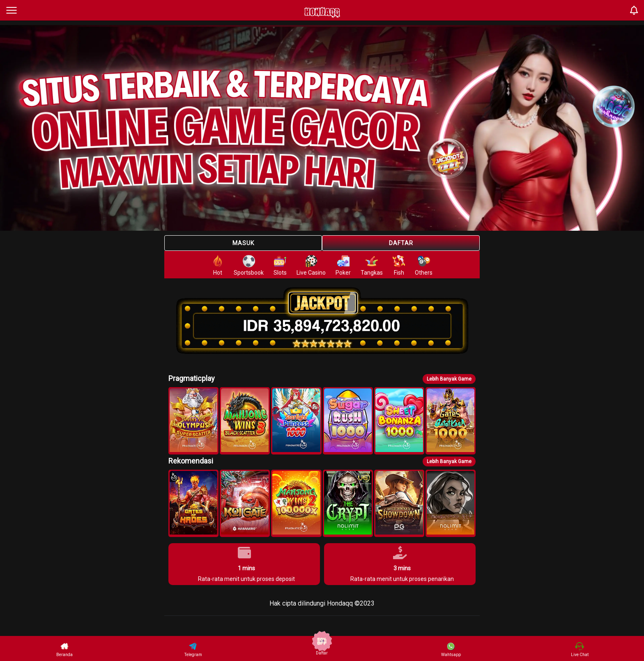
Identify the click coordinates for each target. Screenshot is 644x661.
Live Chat (580, 650)
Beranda (64, 650)
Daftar (401, 243)
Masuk (243, 243)
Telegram (193, 650)
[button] (193, 421)
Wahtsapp (451, 650)
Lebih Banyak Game (449, 379)
